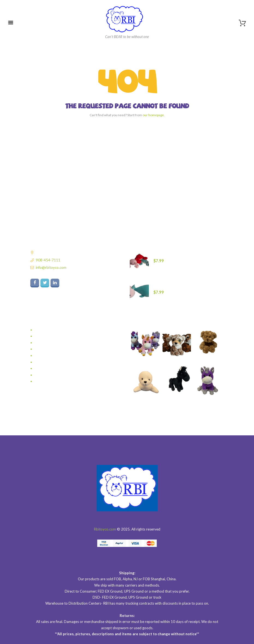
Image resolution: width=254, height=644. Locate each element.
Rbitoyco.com (105, 529)
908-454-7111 (48, 260)
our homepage (153, 115)
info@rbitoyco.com (51, 267)
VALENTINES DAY (49, 375)
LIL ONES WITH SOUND (54, 343)
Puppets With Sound (51, 349)
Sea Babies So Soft (49, 356)
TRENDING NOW (49, 362)
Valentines (43, 369)
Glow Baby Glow (48, 336)
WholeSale (43, 381)
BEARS (40, 330)
